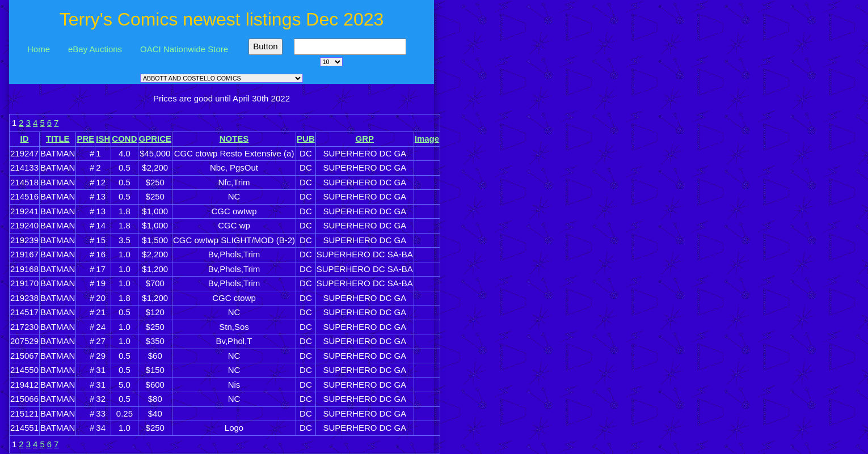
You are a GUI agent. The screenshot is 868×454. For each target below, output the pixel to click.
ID (25, 139)
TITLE (58, 139)
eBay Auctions (95, 49)
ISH (103, 139)
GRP (365, 139)
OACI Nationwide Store (184, 49)
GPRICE (155, 139)
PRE (85, 139)
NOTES (234, 139)
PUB (306, 139)
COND (124, 139)
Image (427, 139)
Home (39, 49)
